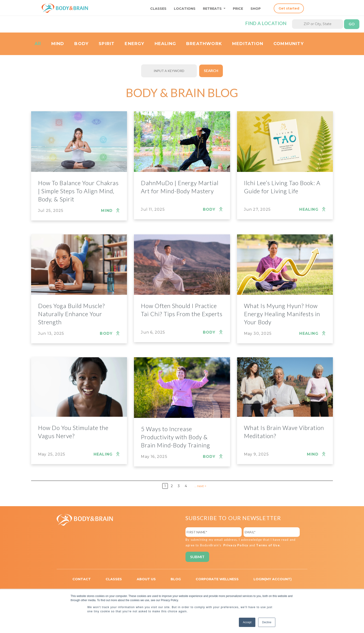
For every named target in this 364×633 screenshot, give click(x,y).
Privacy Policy (236, 545)
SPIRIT (107, 44)
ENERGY (134, 44)
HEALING (165, 44)
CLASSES (158, 9)
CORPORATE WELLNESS (217, 579)
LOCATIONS (185, 9)
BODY (81, 44)
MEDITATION (248, 44)
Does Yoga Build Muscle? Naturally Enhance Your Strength (71, 314)
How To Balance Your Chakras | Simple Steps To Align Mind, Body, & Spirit (78, 191)
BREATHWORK (204, 44)
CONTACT (82, 579)
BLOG (176, 579)
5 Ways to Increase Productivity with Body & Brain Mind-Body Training (175, 437)
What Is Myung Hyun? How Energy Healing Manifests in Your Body (282, 314)
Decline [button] (267, 622)
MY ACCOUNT (278, 579)
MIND (58, 44)
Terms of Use (268, 545)
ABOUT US (146, 579)
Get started (289, 8)
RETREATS (213, 9)
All (38, 44)
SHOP (256, 9)
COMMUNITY (289, 44)
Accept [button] (247, 622)
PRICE (238, 9)
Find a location (266, 23)
